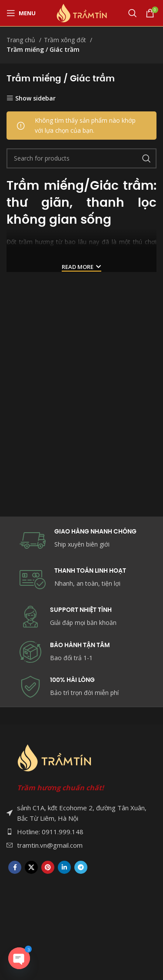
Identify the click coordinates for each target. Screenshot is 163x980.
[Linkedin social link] (64, 867)
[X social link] (31, 867)
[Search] (133, 13)
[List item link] (81, 832)
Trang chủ (22, 40)
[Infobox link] (81, 652)
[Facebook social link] (15, 867)
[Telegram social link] (81, 867)
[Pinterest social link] (48, 867)
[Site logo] (82, 12)
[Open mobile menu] (21, 13)
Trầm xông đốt (66, 40)
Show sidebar (35, 98)
